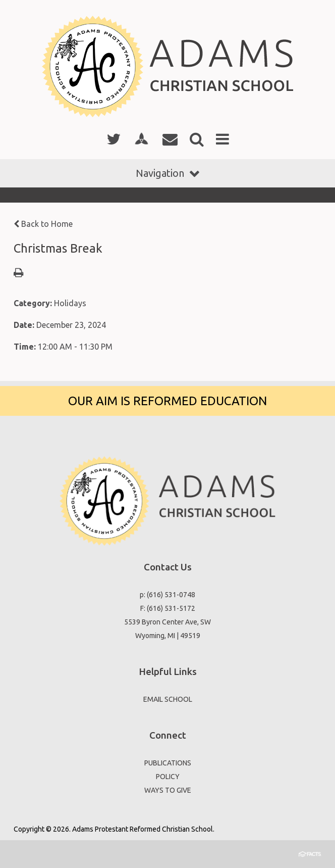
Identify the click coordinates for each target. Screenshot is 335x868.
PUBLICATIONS (168, 763)
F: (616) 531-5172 (168, 608)
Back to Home (43, 224)
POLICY (168, 777)
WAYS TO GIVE (168, 790)
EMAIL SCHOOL (168, 699)
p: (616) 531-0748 (167, 595)
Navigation (167, 173)
